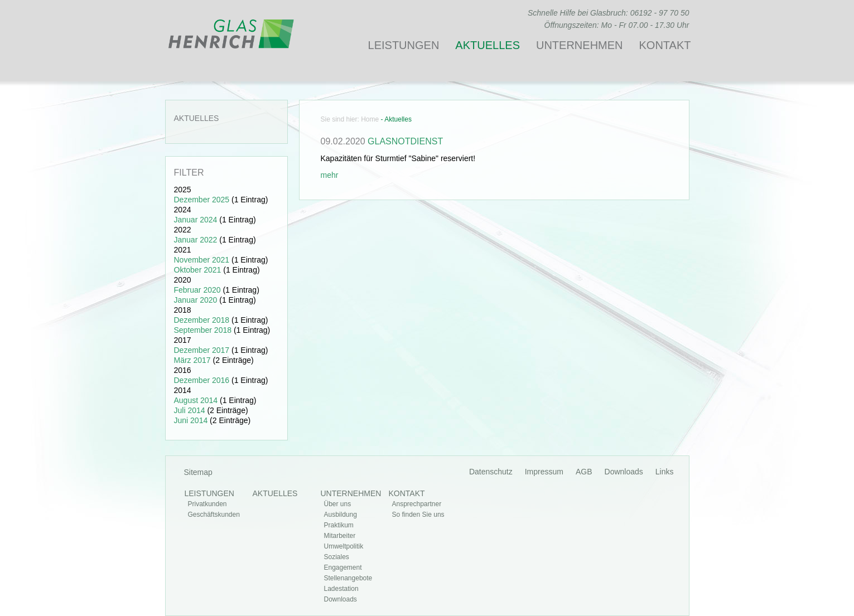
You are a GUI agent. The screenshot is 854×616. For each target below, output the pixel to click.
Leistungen (404, 45)
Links (665, 472)
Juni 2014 (191, 420)
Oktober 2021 (198, 270)
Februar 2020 (197, 290)
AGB (584, 472)
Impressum (544, 472)
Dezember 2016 (202, 380)
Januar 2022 (196, 240)
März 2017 (192, 360)
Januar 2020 (196, 300)
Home (370, 119)
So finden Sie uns (418, 515)
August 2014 (196, 400)
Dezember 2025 (202, 200)
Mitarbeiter (340, 536)
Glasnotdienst (405, 141)
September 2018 (203, 330)
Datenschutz (491, 472)
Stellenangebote (348, 578)
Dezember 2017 (202, 350)
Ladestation (341, 589)
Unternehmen (580, 45)
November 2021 (202, 260)
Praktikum (339, 525)
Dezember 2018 (202, 320)
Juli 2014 (190, 410)
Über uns (338, 504)
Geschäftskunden (214, 515)
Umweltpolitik (344, 546)
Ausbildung (341, 515)
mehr (330, 175)
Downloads (624, 472)
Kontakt (665, 45)
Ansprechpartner (417, 504)
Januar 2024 (196, 220)
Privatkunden (208, 504)
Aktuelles (488, 45)
